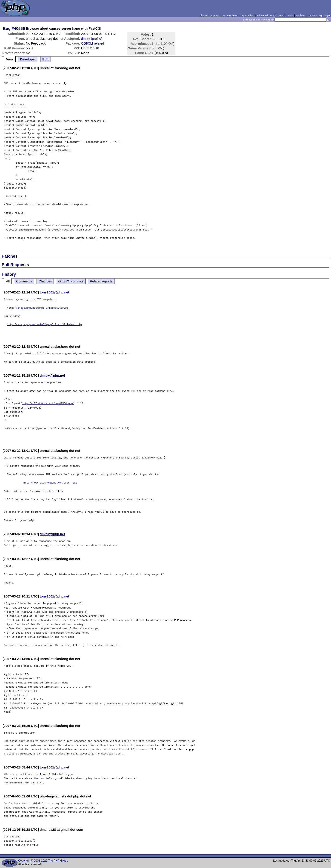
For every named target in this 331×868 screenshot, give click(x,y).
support (215, 15)
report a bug (248, 15)
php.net (204, 15)
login (327, 15)
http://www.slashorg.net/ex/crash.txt (50, 482)
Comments (24, 281)
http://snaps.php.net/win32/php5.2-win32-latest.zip (44, 324)
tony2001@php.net (54, 292)
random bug (315, 15)
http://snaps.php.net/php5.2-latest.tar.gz (38, 308)
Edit (45, 59)
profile (97, 39)
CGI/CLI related (93, 43)
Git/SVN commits (71, 281)
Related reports (101, 281)
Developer (28, 59)
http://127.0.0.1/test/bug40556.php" (48, 403)
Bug (7, 28)
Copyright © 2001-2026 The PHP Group (43, 861)
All (8, 281)
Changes (45, 281)
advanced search (266, 15)
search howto (286, 15)
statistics (301, 15)
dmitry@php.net (52, 376)
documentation (230, 15)
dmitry (86, 39)
